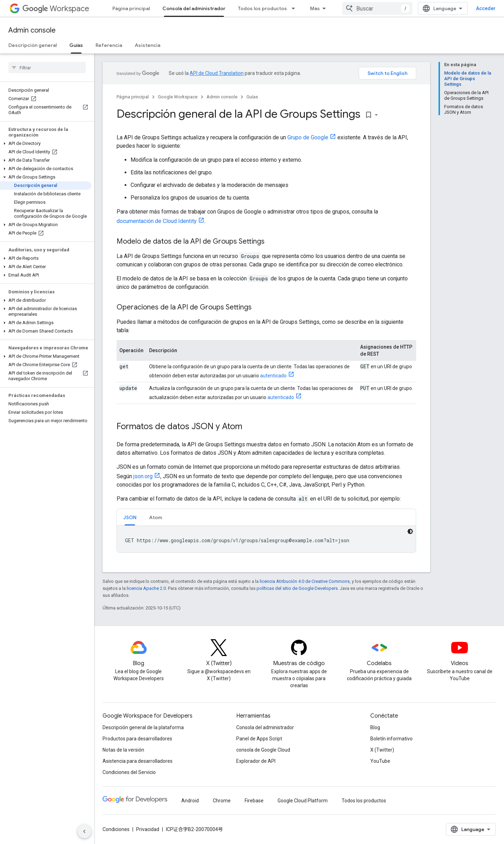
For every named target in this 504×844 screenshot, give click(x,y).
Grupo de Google (308, 137)
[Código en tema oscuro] (410, 531)
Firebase (254, 801)
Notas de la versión (123, 750)
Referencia (109, 45)
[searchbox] (47, 68)
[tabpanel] (266, 539)
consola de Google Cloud (263, 750)
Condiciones (116, 829)
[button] (46, 144)
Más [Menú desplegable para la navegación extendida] (315, 8)
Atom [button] (156, 517)
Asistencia (148, 45)
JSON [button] (130, 517)
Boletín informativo (391, 739)
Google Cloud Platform (303, 801)
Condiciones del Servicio (129, 772)
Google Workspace (178, 97)
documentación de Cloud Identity (157, 221)
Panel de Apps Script (259, 739)
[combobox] (377, 8)
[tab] (130, 517)
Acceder (486, 8)
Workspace (56, 9)
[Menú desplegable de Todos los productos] (295, 8)
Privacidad (148, 829)
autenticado (273, 376)
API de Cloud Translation (217, 73)
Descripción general (33, 45)
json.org (143, 476)
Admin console (32, 30)
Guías (252, 97)
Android (190, 801)
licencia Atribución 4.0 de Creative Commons (305, 581)
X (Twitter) (382, 750)
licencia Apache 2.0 (146, 588)
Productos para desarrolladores (137, 739)
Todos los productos (262, 8)
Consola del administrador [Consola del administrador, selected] (194, 8)
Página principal (131, 8)
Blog (375, 727)
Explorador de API (256, 761)
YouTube (380, 761)
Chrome (222, 801)
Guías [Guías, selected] (76, 45)
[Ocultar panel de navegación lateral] (84, 831)
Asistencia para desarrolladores (138, 761)
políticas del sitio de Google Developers (297, 588)
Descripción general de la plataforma (143, 727)
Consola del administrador (265, 727)
